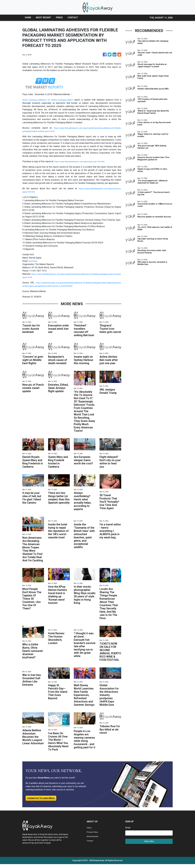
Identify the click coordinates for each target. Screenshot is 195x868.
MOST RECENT (43, 18)
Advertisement (94, 840)
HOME (28, 18)
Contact (90, 845)
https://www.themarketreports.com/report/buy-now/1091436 (83, 161)
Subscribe (149, 845)
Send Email (34, 261)
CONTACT (73, 18)
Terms (90, 832)
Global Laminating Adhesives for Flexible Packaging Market (51, 100)
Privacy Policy (93, 836)
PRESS (59, 18)
